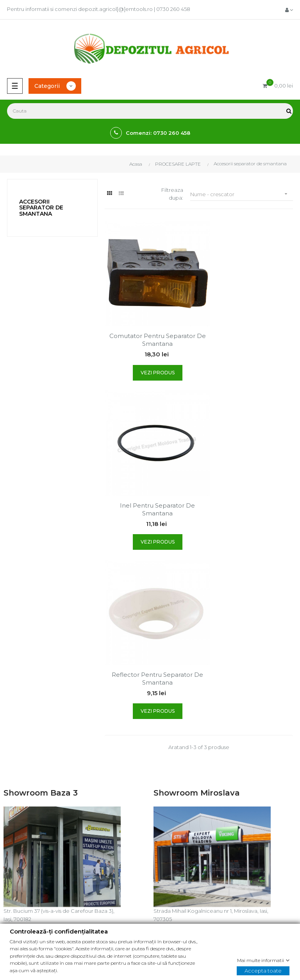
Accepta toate (263, 970)
